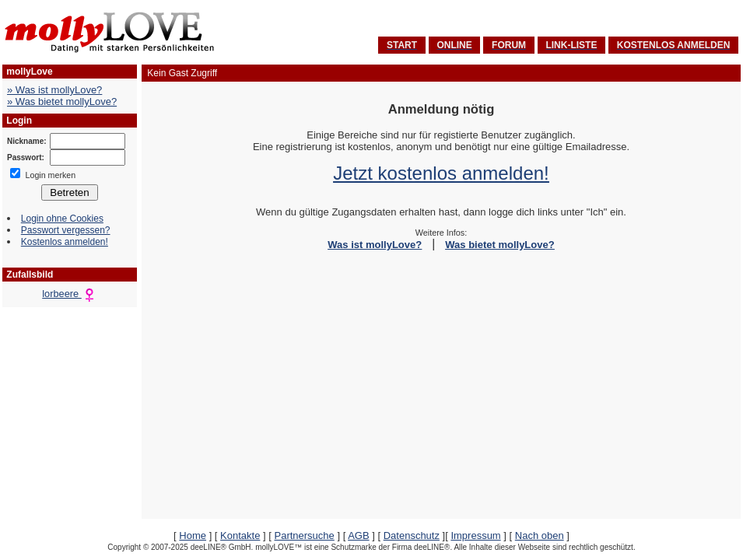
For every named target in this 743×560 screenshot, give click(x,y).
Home (193, 535)
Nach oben (540, 535)
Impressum (475, 535)
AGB (358, 535)
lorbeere (70, 294)
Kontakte (240, 535)
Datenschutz (412, 535)
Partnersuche (304, 535)
